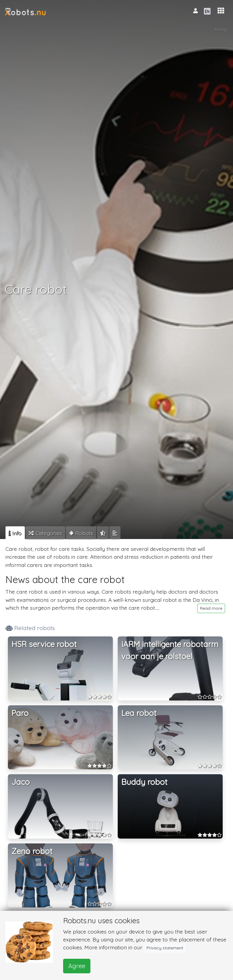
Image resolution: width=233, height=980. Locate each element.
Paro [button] (20, 713)
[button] (221, 11)
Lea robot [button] (139, 713)
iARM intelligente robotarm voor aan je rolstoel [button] (170, 650)
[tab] (15, 533)
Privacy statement (165, 948)
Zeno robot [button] (32, 851)
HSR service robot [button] (44, 644)
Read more (211, 608)
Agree (77, 966)
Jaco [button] (21, 782)
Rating (221, 29)
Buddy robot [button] (144, 782)
